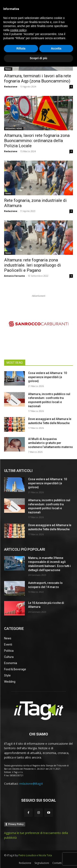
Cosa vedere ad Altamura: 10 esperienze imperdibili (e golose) (48, 377)
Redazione (11, 86)
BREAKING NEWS (14, 128)
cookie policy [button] (18, 832)
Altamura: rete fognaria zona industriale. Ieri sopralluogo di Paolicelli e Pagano (33, 265)
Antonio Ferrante (14, 276)
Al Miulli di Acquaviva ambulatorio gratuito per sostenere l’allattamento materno (51, 443)
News (8, 69)
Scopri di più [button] (38, 860)
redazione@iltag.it (31, 784)
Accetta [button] (56, 850)
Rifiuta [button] (21, 850)
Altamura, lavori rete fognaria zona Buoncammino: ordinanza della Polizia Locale (37, 141)
